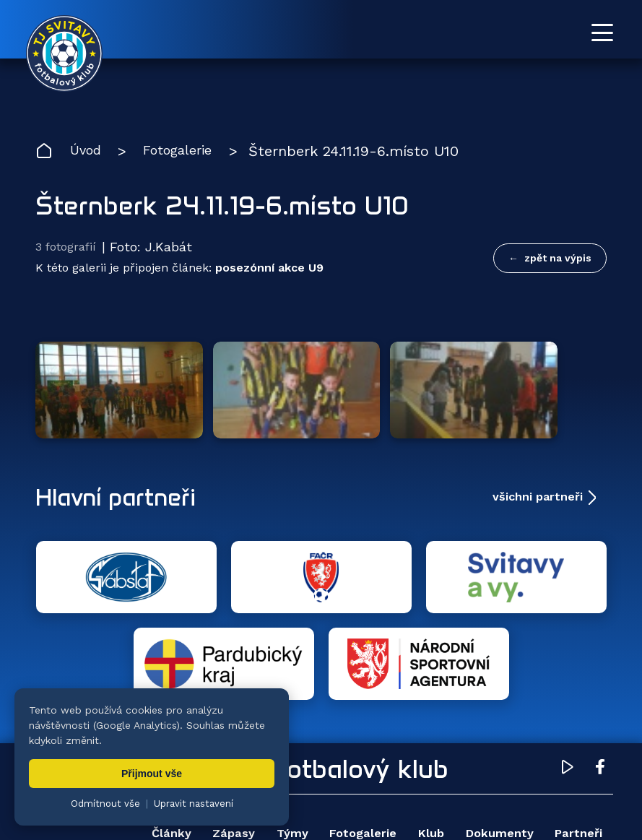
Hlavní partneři (124, 452)
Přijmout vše (152, 774)
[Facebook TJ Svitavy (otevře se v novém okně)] (600, 638)
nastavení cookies (532, 793)
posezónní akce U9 (269, 271)
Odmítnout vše (105, 804)
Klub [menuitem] (481, 702)
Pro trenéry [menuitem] (563, 746)
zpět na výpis (558, 259)
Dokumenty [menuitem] (562, 702)
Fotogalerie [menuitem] (401, 702)
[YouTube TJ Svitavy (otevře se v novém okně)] (568, 638)
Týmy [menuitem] (318, 702)
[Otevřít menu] (602, 33)
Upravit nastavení (194, 804)
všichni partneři (538, 452)
